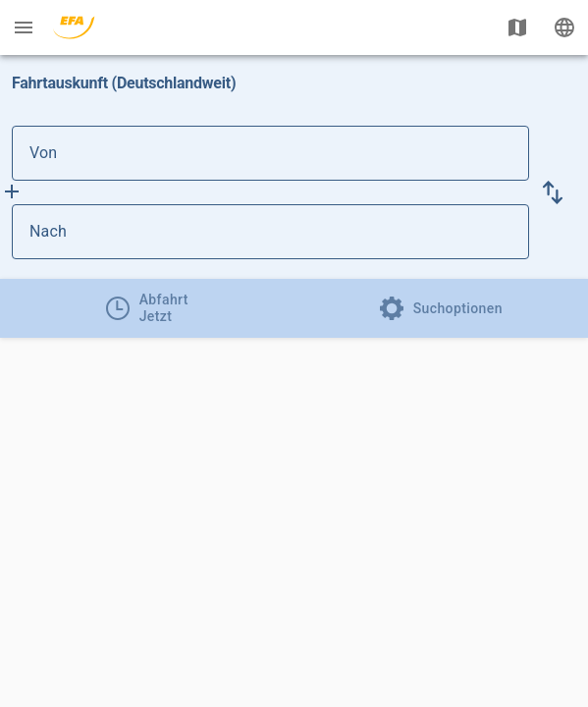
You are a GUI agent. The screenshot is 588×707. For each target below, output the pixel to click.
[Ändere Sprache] (564, 27)
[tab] (147, 308)
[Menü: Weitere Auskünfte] (24, 27)
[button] (553, 192)
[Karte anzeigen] (517, 27)
